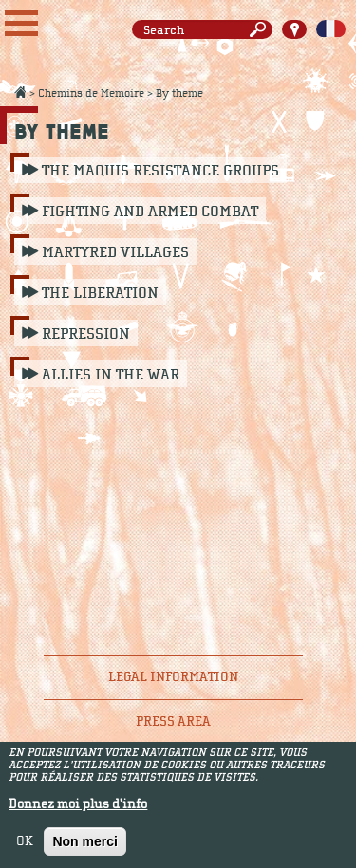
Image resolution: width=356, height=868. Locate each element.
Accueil (20, 92)
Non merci (84, 846)
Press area (173, 721)
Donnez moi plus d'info (78, 809)
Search (261, 30)
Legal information (173, 677)
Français (331, 29)
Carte (294, 29)
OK (25, 846)
